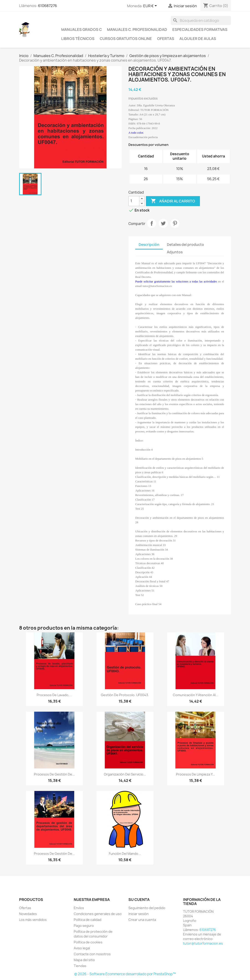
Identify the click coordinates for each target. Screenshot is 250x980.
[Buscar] (201, 20)
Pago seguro (84, 926)
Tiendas (80, 966)
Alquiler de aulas (198, 39)
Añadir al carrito (173, 201)
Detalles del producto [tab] (185, 245)
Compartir (152, 223)
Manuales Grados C (82, 30)
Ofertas (166, 39)
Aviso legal (82, 948)
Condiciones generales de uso (98, 914)
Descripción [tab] (149, 245)
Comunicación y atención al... (196, 695)
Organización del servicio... (125, 774)
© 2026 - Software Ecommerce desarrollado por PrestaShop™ (125, 974)
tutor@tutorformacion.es (203, 943)
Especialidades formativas (200, 30)
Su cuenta (139, 900)
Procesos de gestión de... (54, 774)
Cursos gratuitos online (126, 39)
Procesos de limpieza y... (195, 774)
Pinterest (175, 223)
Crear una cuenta (142, 920)
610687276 (47, 6)
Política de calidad (88, 920)
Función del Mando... (125, 854)
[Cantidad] (134, 201)
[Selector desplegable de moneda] (151, 6)
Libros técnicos (78, 39)
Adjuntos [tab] (175, 252)
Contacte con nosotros (92, 954)
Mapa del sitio (84, 960)
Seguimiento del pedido (147, 908)
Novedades (28, 914)
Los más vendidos (33, 920)
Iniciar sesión (139, 914)
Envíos (79, 908)
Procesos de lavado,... (54, 695)
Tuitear (163, 223)
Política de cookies (88, 942)
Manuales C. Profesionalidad (137, 30)
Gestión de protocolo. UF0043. (125, 695)
